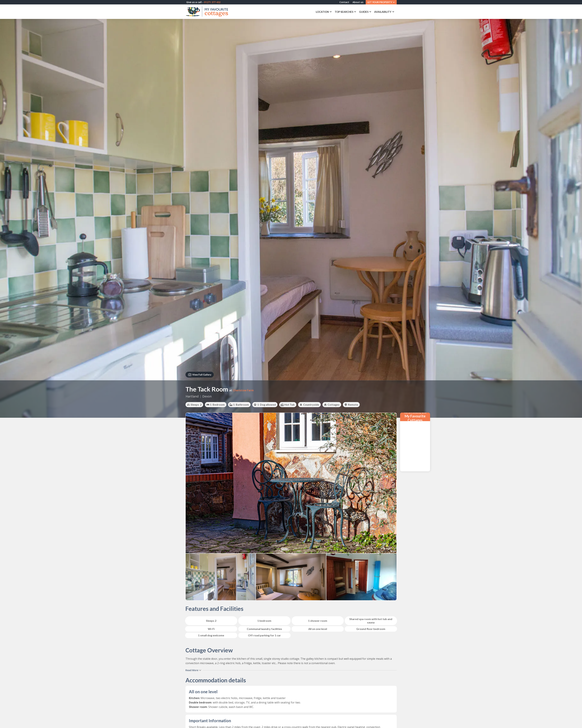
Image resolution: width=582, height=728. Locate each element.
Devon (207, 396)
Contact (341, 3)
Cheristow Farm (243, 390)
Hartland (192, 396)
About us (355, 3)
